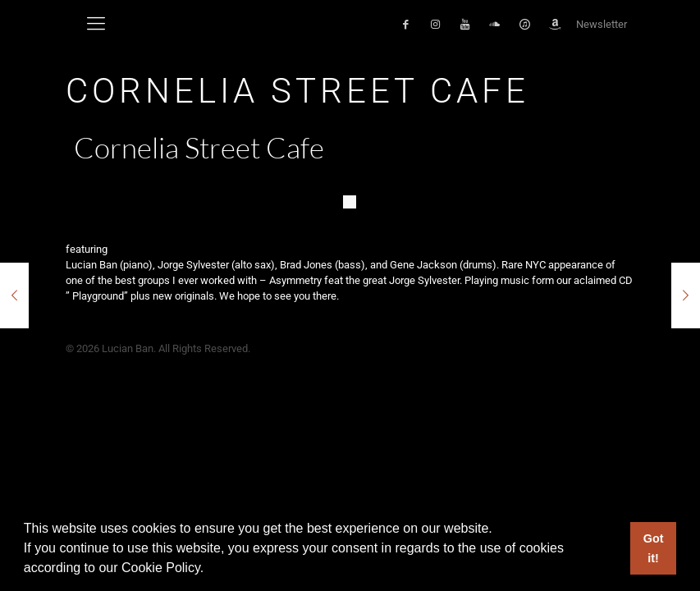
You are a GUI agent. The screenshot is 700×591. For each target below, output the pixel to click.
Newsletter (602, 24)
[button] (210, 570)
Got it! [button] (654, 548)
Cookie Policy (161, 568)
